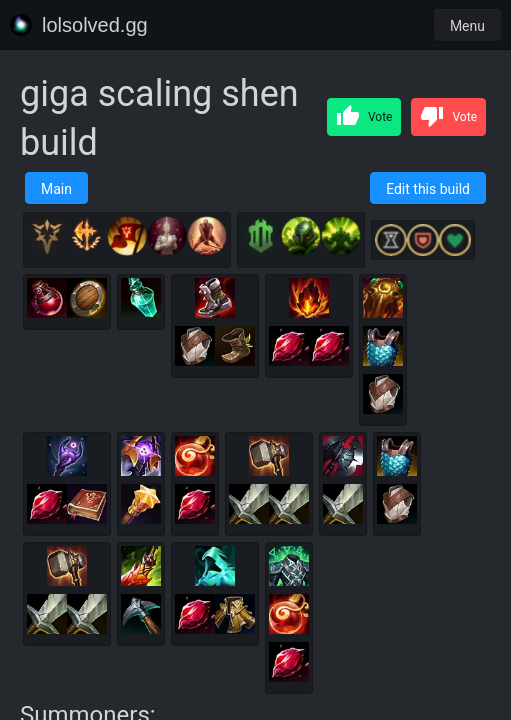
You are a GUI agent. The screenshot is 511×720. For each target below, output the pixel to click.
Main (56, 189)
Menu (467, 26)
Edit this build (428, 189)
